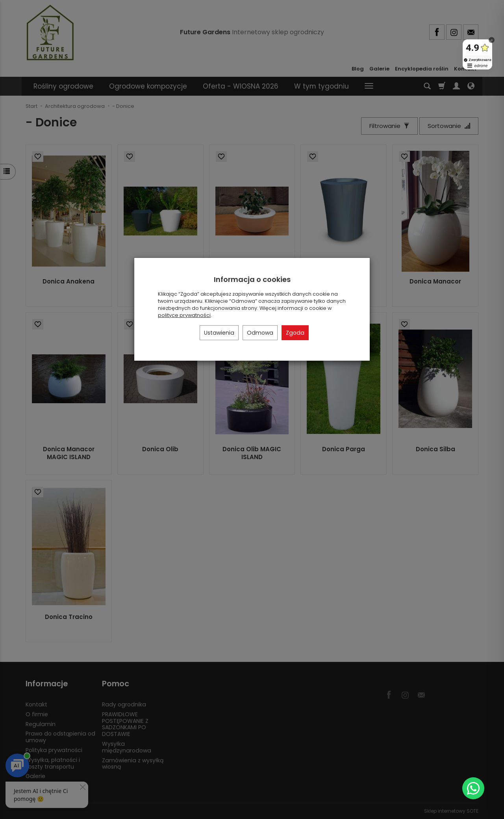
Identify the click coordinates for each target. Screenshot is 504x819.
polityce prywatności (184, 315)
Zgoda (295, 333)
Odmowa (260, 333)
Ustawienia (219, 333)
